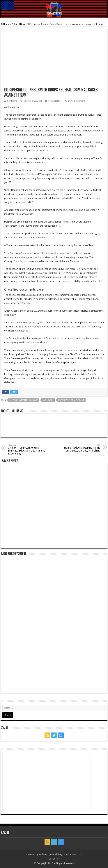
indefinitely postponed (64, 362)
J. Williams (12, 101)
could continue (68, 378)
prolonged (90, 370)
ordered (40, 127)
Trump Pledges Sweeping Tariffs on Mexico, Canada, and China (81, 448)
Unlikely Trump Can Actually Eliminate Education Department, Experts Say (27, 449)
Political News (19, 24)
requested (36, 295)
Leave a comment (77, 101)
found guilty (15, 354)
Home (5, 24)
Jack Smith (48, 400)
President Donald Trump (71, 400)
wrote (93, 198)
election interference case (24, 400)
